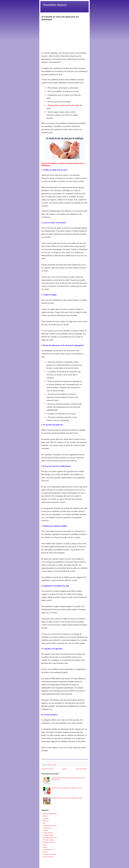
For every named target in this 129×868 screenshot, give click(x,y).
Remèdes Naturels (49, 842)
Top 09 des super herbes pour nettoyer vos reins (67, 788)
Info (44, 823)
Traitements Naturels (50, 854)
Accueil (64, 769)
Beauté (45, 816)
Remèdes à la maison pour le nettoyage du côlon (67, 798)
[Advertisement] (64, 35)
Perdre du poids (48, 833)
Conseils (49, 765)
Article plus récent (47, 769)
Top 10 (45, 852)
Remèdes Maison (55, 5)
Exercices (46, 821)
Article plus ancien (81, 769)
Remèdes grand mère (50, 838)
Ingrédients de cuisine (50, 826)
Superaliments (48, 850)
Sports (45, 847)
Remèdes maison (49, 840)
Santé (54, 765)
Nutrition (46, 830)
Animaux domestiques (50, 814)
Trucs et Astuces (48, 857)
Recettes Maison (48, 835)
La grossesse (47, 828)
